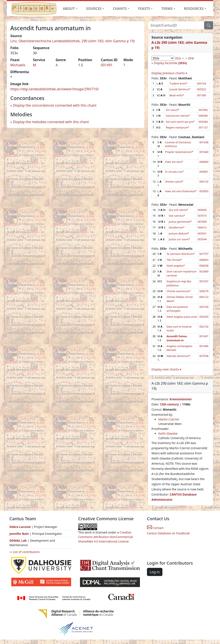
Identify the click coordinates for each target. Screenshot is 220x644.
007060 (202, 222)
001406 (204, 346)
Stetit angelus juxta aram (182, 317)
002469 (204, 271)
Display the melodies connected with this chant (51, 122)
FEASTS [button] (144, 9)
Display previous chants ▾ (169, 73)
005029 (204, 317)
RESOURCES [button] (194, 9)
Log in (155, 572)
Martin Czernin (169, 419)
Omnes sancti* (174, 182)
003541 (202, 234)
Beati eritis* (177, 95)
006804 (204, 162)
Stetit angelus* (176, 266)
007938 (204, 356)
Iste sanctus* (177, 216)
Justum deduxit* (179, 234)
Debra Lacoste (20, 527)
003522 (202, 89)
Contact (155, 528)
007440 (204, 152)
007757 (204, 254)
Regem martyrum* (178, 128)
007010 (202, 216)
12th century (169, 404)
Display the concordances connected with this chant (55, 105)
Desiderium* (177, 228)
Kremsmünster (181, 399)
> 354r (190, 58)
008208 (204, 266)
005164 (202, 84)
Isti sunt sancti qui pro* (180, 122)
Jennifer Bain (20, 534)
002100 (204, 307)
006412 (202, 228)
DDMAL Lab (18, 540)
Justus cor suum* (180, 239)
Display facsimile (170, 63)
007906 (203, 110)
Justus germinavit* (180, 222)
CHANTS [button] (120, 9)
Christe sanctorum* (179, 291)
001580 (202, 95)
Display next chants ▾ (166, 369)
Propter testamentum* (179, 152)
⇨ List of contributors (24, 552)
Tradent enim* (178, 84)
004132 (204, 182)
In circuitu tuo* (175, 172)
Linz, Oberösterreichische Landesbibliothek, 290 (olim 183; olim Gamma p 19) (73, 41)
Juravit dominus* (180, 89)
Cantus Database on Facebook (168, 533)
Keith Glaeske (168, 433)
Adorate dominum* (179, 356)
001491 (107, 65)
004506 (202, 210)
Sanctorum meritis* (178, 116)
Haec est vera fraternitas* (181, 191)
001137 (203, 128)
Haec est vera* (174, 162)
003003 (204, 191)
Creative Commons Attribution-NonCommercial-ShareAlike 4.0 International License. (106, 537)
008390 (203, 116)
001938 (204, 142)
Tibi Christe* (174, 260)
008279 (204, 291)
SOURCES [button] (94, 9)
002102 (204, 327)
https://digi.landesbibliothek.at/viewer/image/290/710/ (55, 89)
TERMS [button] (167, 9)
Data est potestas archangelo (177, 309)
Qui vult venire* (179, 210)
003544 (202, 239)
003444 (203, 122)
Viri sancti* (173, 110)
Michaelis (18, 65)
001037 (204, 281)
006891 (204, 172)
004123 (204, 297)
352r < (179, 58)
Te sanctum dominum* (181, 254)
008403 (204, 260)
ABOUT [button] (69, 9)
